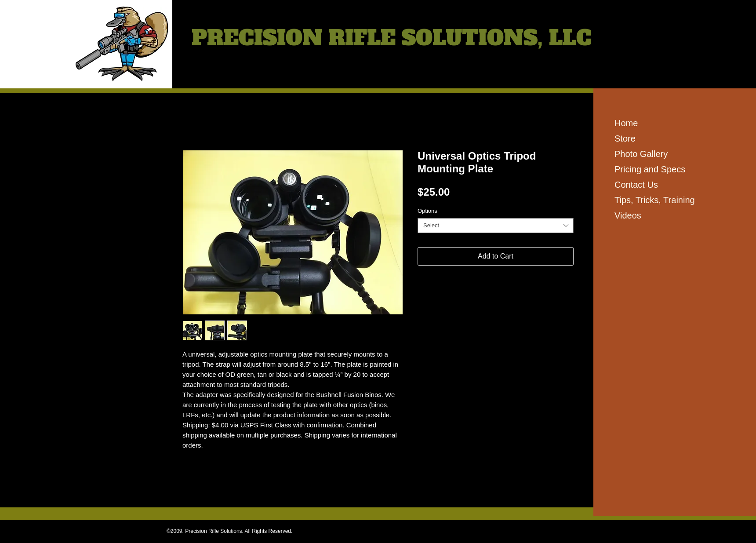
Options (427, 211)
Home (626, 123)
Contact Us (636, 185)
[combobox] (496, 226)
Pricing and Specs (650, 169)
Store (625, 138)
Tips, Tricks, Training (655, 200)
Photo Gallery (641, 154)
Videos (628, 215)
